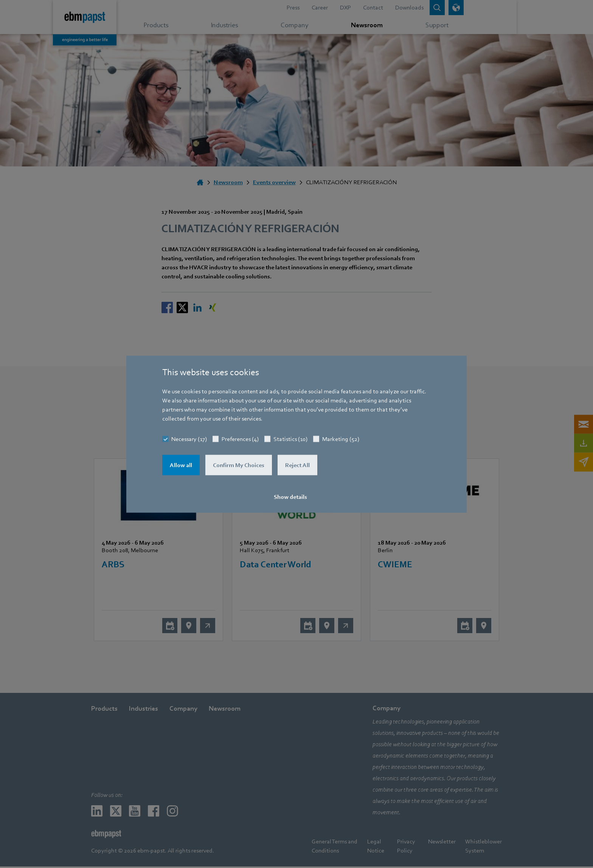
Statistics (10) (290, 439)
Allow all (181, 465)
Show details (290, 497)
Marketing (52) (341, 439)
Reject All (297, 465)
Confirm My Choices (239, 465)
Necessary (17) (189, 439)
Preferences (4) (240, 439)
